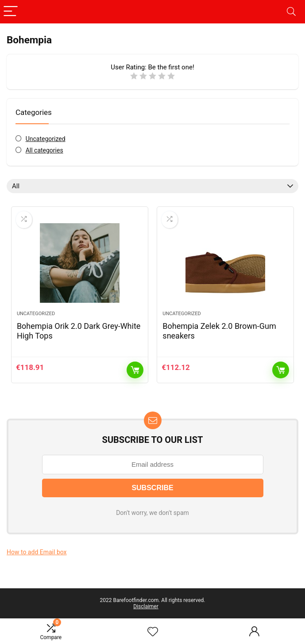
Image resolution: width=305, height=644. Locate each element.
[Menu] (11, 12)
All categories (44, 150)
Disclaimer (146, 606)
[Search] (291, 12)
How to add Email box (37, 552)
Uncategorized (46, 139)
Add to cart (135, 370)
